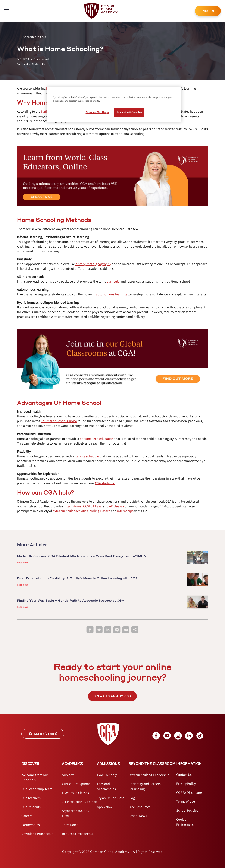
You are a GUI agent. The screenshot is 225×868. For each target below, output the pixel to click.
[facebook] (90, 630)
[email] (126, 630)
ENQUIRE (208, 11)
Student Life (38, 64)
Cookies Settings (97, 112)
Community (24, 64)
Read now (22, 563)
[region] (114, 105)
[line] (117, 630)
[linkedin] (108, 630)
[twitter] (99, 630)
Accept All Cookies (129, 112)
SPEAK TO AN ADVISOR (112, 696)
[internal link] (208, 11)
